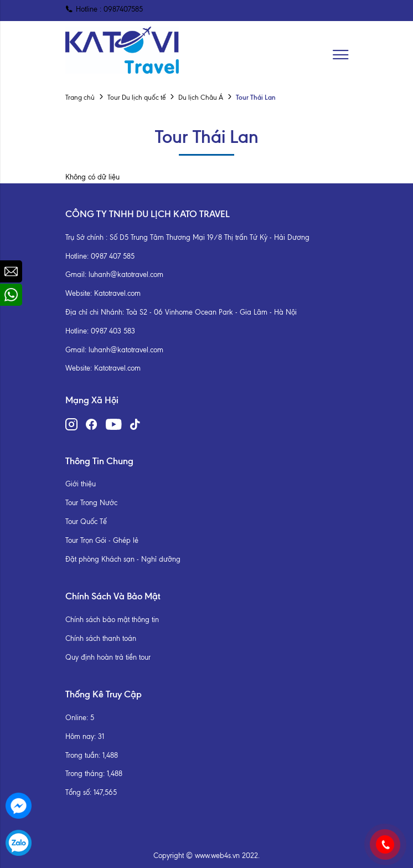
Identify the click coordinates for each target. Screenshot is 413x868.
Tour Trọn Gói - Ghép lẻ (102, 540)
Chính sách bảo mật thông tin (112, 620)
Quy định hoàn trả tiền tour (108, 657)
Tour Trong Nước (91, 503)
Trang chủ (80, 97)
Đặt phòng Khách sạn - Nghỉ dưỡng (123, 559)
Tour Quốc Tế (86, 522)
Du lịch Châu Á (201, 97)
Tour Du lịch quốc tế (136, 97)
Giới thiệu (81, 484)
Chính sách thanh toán (101, 638)
